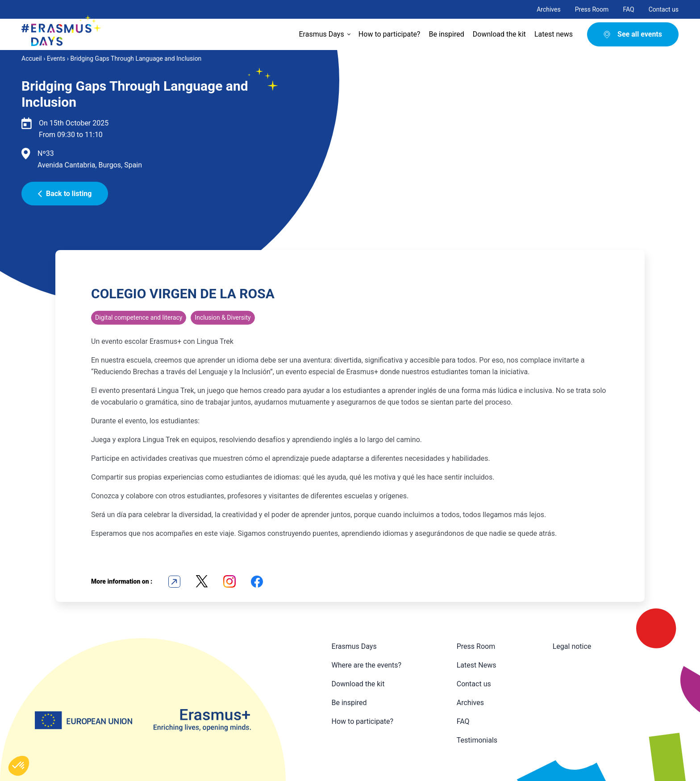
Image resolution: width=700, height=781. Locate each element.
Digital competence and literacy (139, 317)
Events (56, 58)
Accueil (32, 58)
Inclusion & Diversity (223, 317)
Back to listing (65, 194)
